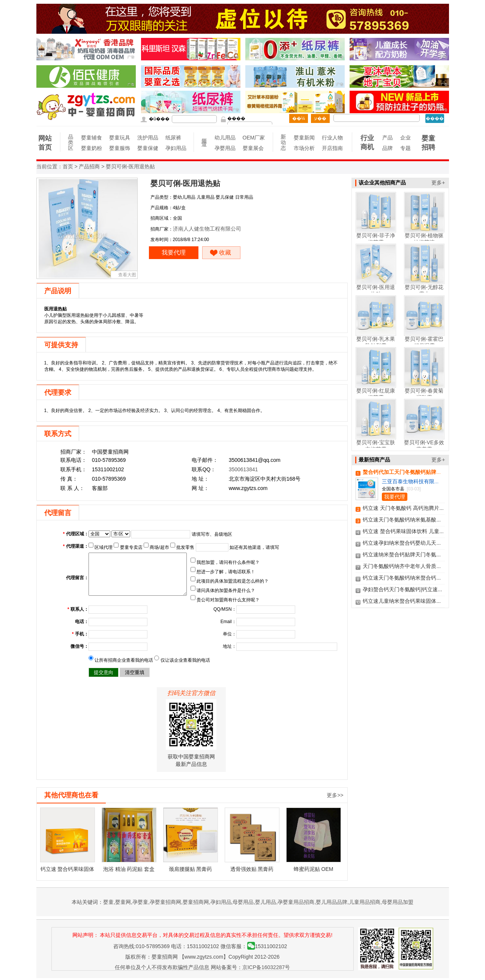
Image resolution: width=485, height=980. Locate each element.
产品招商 (89, 167)
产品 (387, 138)
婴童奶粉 (91, 148)
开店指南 (332, 148)
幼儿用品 (225, 138)
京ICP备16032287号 (266, 967)
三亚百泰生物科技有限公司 (413, 481)
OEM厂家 (253, 138)
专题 (405, 148)
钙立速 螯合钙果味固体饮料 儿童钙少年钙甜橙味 (419, 531)
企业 (405, 138)
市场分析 (304, 148)
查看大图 (127, 275)
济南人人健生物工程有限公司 (207, 229)
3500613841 (243, 469)
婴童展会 (253, 148)
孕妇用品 (176, 148)
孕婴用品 (225, 148)
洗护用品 (148, 138)
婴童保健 (148, 148)
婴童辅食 (91, 138)
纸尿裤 (173, 138)
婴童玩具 (119, 138)
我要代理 (174, 252)
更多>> (335, 795)
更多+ (438, 183)
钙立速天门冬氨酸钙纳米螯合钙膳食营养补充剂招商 (423, 578)
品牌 (387, 148)
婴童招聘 (428, 143)
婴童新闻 (304, 138)
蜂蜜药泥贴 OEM (314, 869)
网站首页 (45, 143)
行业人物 (332, 138)
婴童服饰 (119, 148)
